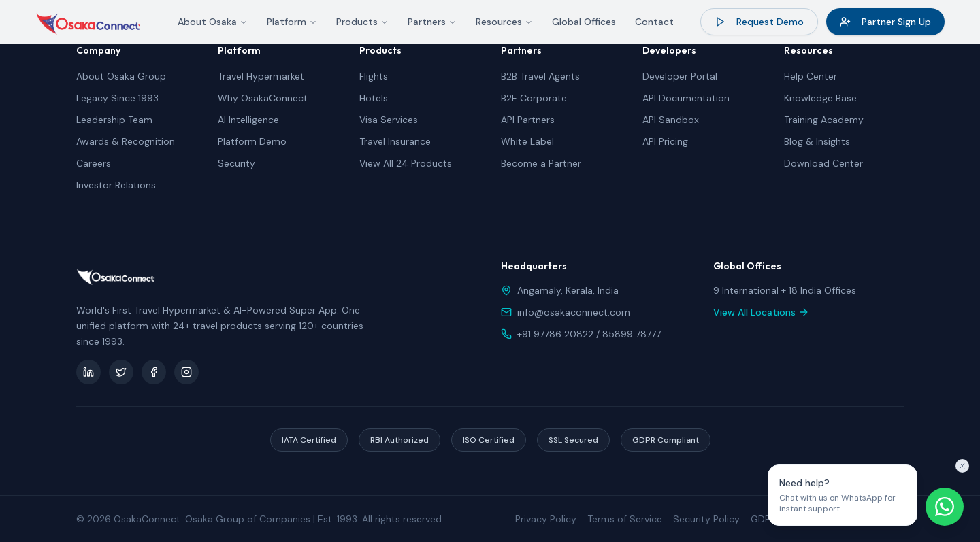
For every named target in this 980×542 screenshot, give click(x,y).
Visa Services (389, 120)
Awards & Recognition (126, 141)
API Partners (528, 120)
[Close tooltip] (962, 466)
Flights (374, 76)
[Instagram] (186, 372)
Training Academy (824, 120)
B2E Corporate (534, 98)
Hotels (374, 98)
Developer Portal (680, 76)
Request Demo (759, 22)
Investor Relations (116, 185)
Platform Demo (252, 141)
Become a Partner (541, 163)
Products (362, 22)
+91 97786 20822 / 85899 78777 (589, 334)
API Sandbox (671, 120)
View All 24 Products (406, 163)
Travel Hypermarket (261, 76)
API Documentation (686, 98)
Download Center (823, 163)
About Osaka (213, 22)
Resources (504, 22)
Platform (292, 22)
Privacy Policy (546, 519)
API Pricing (665, 141)
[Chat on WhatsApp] (945, 507)
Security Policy (706, 519)
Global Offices (584, 22)
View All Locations (761, 312)
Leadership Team (114, 120)
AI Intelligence (248, 120)
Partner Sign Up (885, 22)
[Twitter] (121, 372)
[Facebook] (154, 372)
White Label (527, 141)
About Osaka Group (121, 76)
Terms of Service (625, 519)
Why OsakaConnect (263, 98)
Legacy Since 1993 (117, 98)
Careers (94, 163)
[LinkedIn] (88, 372)
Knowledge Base (820, 98)
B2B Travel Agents (540, 76)
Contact (654, 22)
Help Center (811, 76)
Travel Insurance (395, 141)
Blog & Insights (817, 141)
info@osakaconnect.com (574, 312)
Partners (432, 22)
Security (236, 163)
